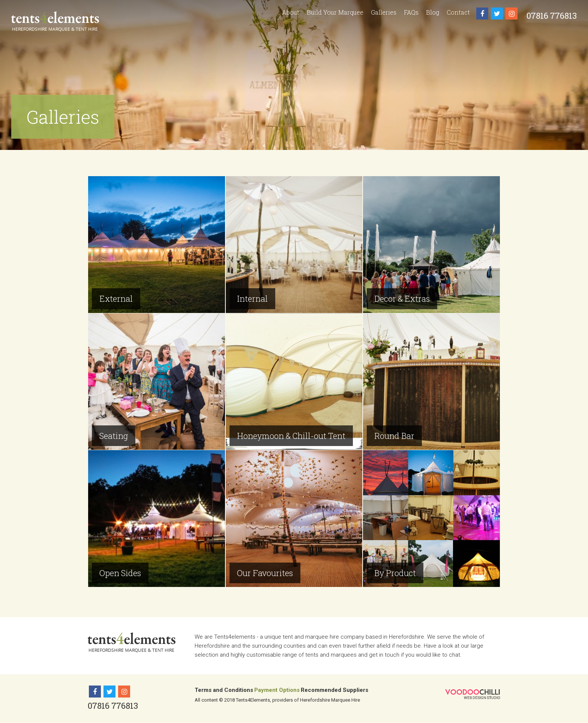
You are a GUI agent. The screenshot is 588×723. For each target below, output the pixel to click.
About (291, 12)
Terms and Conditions (224, 690)
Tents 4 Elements (55, 21)
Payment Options (277, 690)
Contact (458, 12)
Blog (433, 12)
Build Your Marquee (335, 12)
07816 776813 (552, 16)
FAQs (411, 12)
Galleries (384, 12)
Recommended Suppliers (334, 690)
